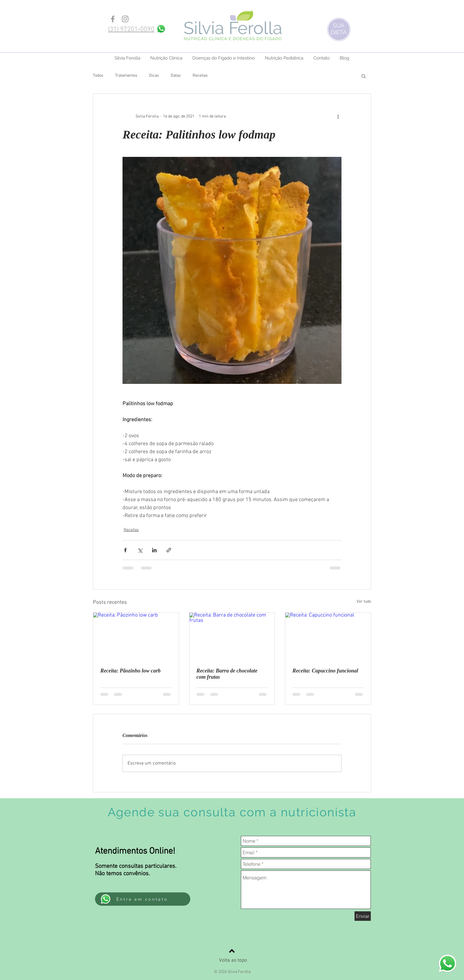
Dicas (154, 76)
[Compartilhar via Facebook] (125, 550)
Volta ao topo (233, 960)
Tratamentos (126, 76)
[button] (364, 76)
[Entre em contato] (143, 899)
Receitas (200, 76)
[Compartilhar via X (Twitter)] (140, 550)
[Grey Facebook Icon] (113, 19)
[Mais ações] (338, 116)
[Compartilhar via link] (169, 550)
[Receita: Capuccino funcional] (328, 637)
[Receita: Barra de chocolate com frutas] (232, 637)
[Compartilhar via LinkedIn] (154, 550)
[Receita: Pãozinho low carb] (136, 637)
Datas (176, 76)
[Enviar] (363, 916)
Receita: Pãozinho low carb (130, 671)
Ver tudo (364, 602)
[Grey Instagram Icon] (125, 19)
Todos (98, 76)
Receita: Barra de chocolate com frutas (227, 674)
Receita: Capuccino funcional (325, 671)
